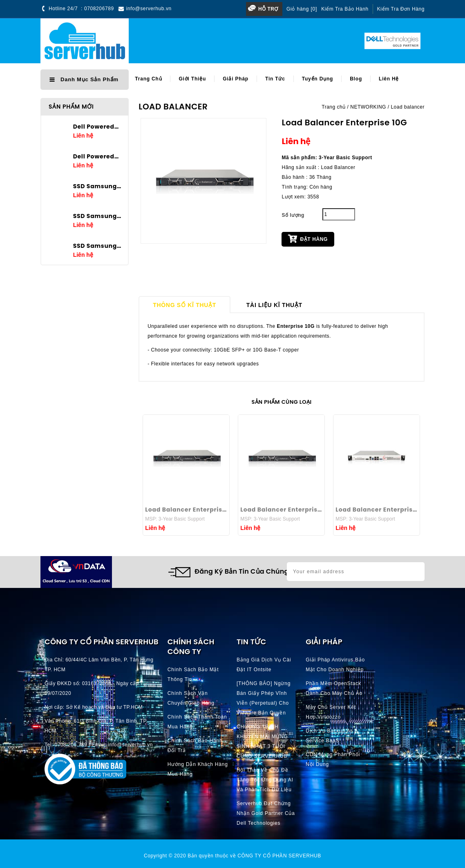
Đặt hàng (308, 238)
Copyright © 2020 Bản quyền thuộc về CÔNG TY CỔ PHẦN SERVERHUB (232, 856)
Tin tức (275, 79)
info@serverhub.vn (149, 9)
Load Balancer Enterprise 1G (377, 510)
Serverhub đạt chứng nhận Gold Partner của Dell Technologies (266, 813)
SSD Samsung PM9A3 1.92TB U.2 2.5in (98, 246)
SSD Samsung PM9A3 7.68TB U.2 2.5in (98, 186)
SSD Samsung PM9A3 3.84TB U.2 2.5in (98, 216)
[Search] (242, 41)
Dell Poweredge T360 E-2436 (98, 156)
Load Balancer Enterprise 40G (186, 510)
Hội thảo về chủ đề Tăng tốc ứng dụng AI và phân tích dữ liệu (265, 780)
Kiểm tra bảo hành (345, 9)
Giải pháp (236, 79)
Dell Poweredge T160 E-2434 (98, 127)
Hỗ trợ (268, 9)
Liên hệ (389, 79)
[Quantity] (339, 214)
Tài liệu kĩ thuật (274, 305)
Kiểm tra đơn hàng (401, 9)
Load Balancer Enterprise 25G (281, 510)
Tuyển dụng (317, 79)
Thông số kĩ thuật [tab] (184, 305)
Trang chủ (148, 79)
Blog (356, 79)
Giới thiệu (192, 79)
